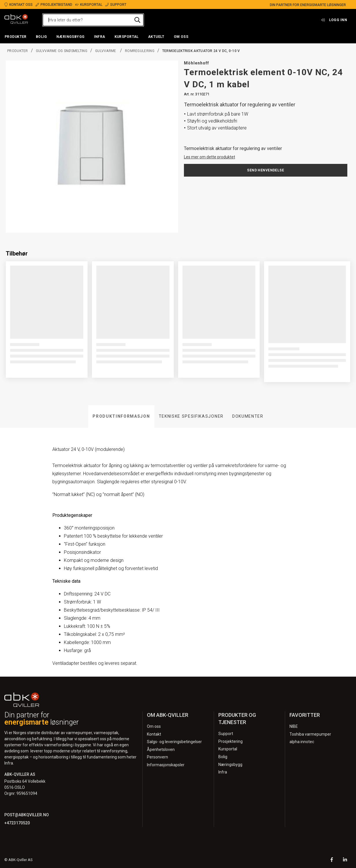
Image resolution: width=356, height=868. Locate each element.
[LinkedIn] (345, 860)
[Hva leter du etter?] (93, 20)
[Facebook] (332, 860)
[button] (16, 37)
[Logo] (16, 20)
